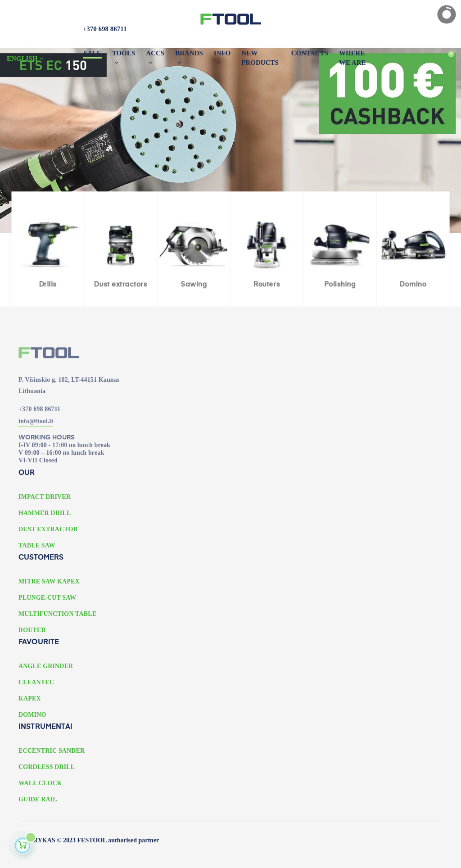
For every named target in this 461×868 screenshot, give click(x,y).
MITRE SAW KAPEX (49, 581)
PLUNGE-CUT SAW (47, 598)
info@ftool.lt (36, 421)
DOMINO (32, 715)
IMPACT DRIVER (45, 497)
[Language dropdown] (41, 59)
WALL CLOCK (40, 783)
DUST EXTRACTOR (48, 529)
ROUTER (32, 630)
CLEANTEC (36, 682)
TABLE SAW (37, 545)
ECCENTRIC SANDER (52, 751)
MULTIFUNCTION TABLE (57, 614)
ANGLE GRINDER (46, 666)
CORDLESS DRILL (47, 767)
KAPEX (30, 698)
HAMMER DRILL (45, 513)
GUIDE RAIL (38, 799)
